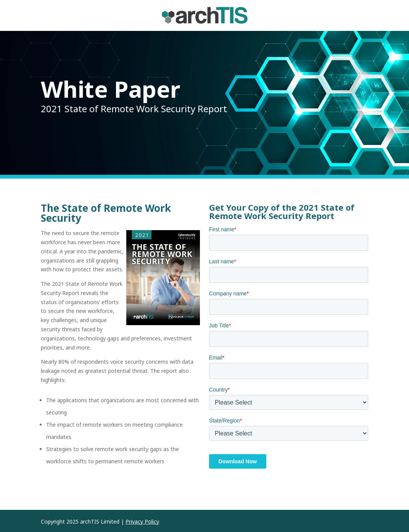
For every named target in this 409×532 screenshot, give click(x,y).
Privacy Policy (142, 522)
